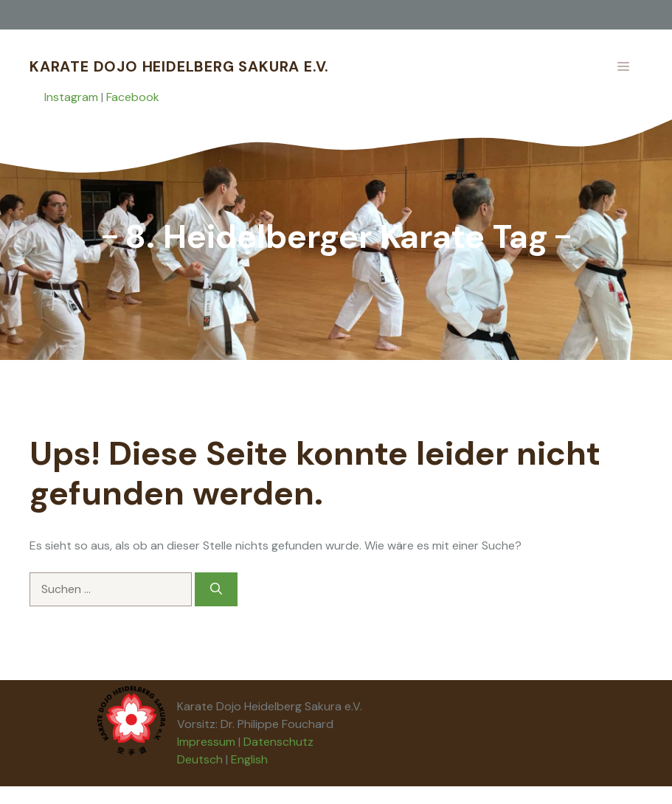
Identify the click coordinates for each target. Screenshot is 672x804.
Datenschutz (278, 742)
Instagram (71, 97)
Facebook (133, 97)
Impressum (206, 742)
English (249, 759)
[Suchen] (216, 589)
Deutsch (200, 759)
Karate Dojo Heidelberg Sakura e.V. (179, 66)
